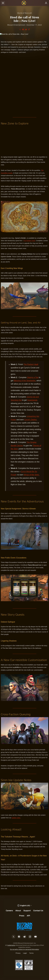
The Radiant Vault (29, 241)
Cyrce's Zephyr (30, 420)
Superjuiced (32, 400)
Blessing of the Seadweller (25, 381)
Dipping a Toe (33, 377)
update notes (16, 818)
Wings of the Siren (31, 475)
